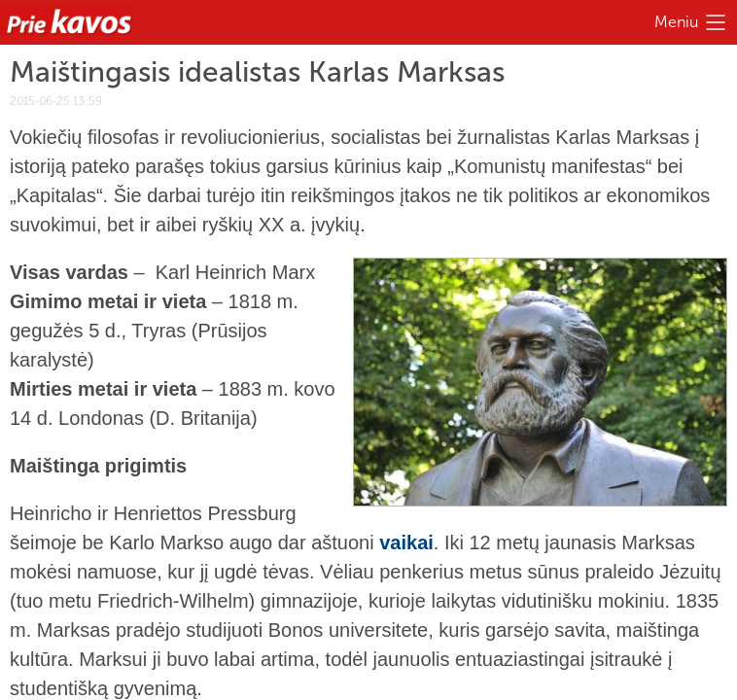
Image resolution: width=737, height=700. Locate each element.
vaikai (406, 542)
